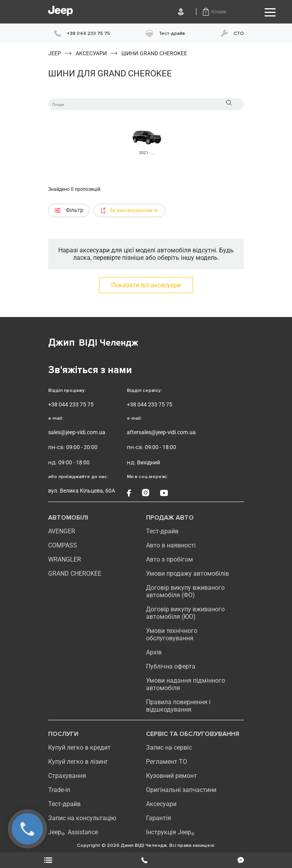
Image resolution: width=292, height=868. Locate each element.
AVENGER (62, 531)
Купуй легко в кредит (79, 747)
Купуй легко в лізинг (78, 762)
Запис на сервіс (169, 747)
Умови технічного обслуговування (172, 634)
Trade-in (59, 790)
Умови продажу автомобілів (187, 574)
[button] (215, 12)
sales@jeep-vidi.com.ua (77, 432)
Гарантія (159, 818)
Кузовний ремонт (171, 776)
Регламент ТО (167, 762)
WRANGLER (65, 559)
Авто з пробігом (169, 559)
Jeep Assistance (73, 832)
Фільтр (69, 210)
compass (63, 545)
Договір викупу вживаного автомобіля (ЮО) (185, 613)
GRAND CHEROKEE (75, 574)
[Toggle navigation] (270, 12)
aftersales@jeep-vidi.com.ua (161, 432)
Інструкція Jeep (170, 832)
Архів (154, 652)
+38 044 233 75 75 (71, 404)
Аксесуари (161, 804)
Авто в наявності (171, 545)
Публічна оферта (171, 666)
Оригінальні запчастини (181, 790)
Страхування (67, 776)
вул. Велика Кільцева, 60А (82, 491)
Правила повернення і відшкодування (178, 706)
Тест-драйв (162, 531)
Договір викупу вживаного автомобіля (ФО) (185, 591)
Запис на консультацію (82, 818)
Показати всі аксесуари (146, 285)
